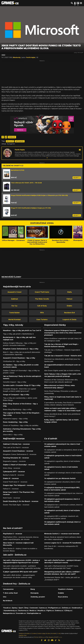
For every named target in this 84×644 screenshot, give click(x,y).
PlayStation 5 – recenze (13, 534)
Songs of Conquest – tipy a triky (16, 395)
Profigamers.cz (54, 608)
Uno (5, 597)
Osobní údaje (41, 633)
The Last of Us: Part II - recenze (16, 448)
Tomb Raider (14, 313)
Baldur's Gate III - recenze (14, 475)
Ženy (26, 608)
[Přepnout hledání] (72, 3)
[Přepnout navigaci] (75, 3)
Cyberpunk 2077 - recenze (14, 472)
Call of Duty (42, 306)
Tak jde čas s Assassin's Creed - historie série (63, 356)
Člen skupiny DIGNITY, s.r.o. (54, 637)
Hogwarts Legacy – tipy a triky (15, 419)
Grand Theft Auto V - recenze (15, 482)
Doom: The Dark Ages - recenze (16, 505)
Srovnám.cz (21, 613)
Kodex (48, 633)
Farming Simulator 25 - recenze (16, 458)
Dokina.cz (59, 611)
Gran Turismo (42, 320)
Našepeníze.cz (9, 613)
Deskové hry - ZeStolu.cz (17, 584)
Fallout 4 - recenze (11, 489)
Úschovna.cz (23, 611)
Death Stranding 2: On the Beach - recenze (21, 501)
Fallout (69, 299)
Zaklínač (15, 299)
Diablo (69, 306)
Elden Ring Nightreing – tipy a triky (17, 409)
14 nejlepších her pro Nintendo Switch (60, 478)
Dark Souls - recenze (12, 498)
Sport (21, 608)
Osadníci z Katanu (65, 589)
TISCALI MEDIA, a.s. (40, 637)
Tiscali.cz (7, 608)
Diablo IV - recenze (11, 478)
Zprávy (15, 608)
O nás (59, 633)
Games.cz (43, 608)
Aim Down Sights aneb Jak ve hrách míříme (62, 371)
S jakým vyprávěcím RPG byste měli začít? (20, 572)
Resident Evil (69, 313)
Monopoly (35, 593)
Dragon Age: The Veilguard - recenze (18, 485)
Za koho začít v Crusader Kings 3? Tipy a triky (22, 385)
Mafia (69, 292)
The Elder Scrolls (42, 299)
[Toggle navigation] (81, 3)
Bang (33, 589)
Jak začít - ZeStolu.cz (15, 555)
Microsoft (10, 141)
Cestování (34, 608)
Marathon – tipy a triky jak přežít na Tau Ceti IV (22, 330)
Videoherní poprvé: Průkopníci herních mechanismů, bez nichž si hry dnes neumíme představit (63, 333)
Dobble (61, 593)
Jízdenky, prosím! (38, 597)
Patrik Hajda (20, 150)
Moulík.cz (41, 611)
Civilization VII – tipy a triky (14, 361)
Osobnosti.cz (77, 608)
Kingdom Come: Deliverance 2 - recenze (20, 454)
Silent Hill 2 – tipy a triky (13, 435)
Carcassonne (8, 589)
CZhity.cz (68, 611)
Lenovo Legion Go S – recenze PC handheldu (63, 543)
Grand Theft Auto (42, 292)
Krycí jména (63, 597)
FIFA (42, 313)
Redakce (28, 633)
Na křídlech (8, 601)
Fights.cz (50, 611)
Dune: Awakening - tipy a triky (15, 422)
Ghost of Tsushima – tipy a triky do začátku (21, 426)
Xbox (3, 55)
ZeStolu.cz (66, 608)
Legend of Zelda (69, 320)
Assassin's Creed (14, 292)
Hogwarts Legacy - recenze (14, 461)
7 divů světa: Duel (10, 593)
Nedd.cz (33, 611)
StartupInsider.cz (34, 613)
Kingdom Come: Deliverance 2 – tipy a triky (21, 349)
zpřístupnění (20, 141)
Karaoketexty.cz (10, 611)
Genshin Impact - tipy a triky (15, 382)
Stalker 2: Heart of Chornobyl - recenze (19, 465)
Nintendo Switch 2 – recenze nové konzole (62, 534)
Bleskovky (17, 57)
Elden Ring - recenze (12, 468)
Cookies (34, 633)
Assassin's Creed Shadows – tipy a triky (19, 358)
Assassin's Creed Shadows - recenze (18, 451)
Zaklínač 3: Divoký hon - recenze (16, 444)
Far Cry (14, 306)
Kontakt (54, 633)
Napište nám (23, 635)
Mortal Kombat (15, 320)
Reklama (21, 633)
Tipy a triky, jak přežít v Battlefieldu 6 (18, 334)
